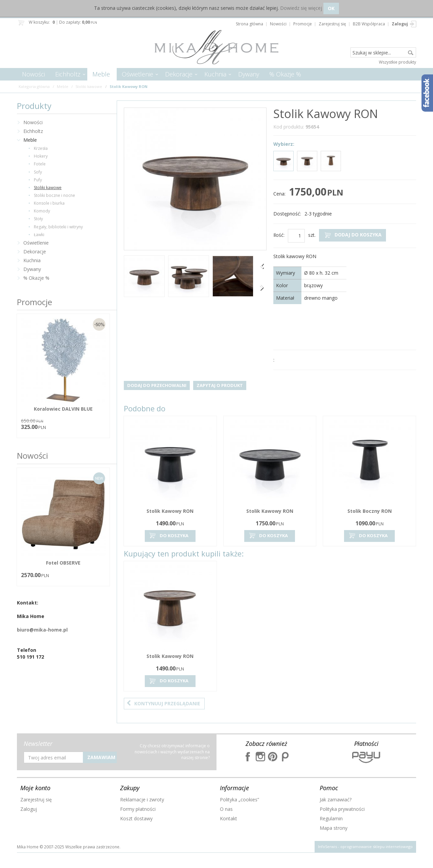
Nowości (33, 74)
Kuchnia (215, 74)
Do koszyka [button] (168, 536)
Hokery (41, 156)
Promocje (35, 302)
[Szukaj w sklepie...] (383, 53)
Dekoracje (179, 74)
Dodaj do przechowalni (157, 385)
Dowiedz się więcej (301, 8)
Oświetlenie (138, 74)
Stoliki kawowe (48, 188)
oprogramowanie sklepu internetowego (377, 847)
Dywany (249, 74)
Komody (42, 211)
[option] (144, 277)
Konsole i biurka (49, 203)
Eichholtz (68, 74)
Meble (101, 74)
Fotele (40, 164)
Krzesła (41, 148)
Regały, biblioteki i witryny (58, 227)
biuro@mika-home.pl (42, 630)
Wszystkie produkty (397, 62)
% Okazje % (285, 74)
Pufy (38, 180)
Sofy (38, 172)
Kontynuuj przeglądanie (163, 703)
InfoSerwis (327, 847)
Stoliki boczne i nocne (54, 195)
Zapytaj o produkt (220, 385)
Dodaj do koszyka (352, 235)
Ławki (39, 235)
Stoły (38, 219)
